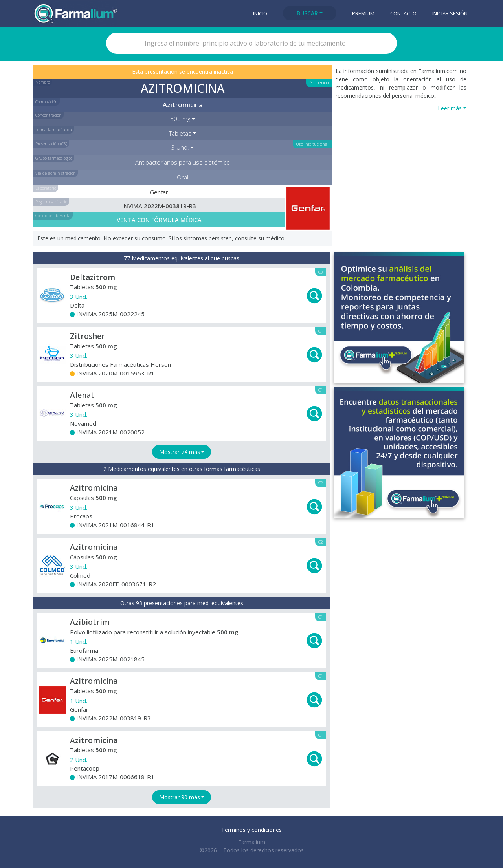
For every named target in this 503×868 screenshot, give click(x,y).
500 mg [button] (180, 119)
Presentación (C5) (51, 144)
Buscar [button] (307, 13)
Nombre (43, 82)
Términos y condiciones (251, 830)
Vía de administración (56, 173)
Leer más (450, 108)
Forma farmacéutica (54, 130)
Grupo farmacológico (54, 158)
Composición (47, 102)
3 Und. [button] (180, 147)
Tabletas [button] (180, 133)
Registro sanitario (51, 202)
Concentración (49, 115)
